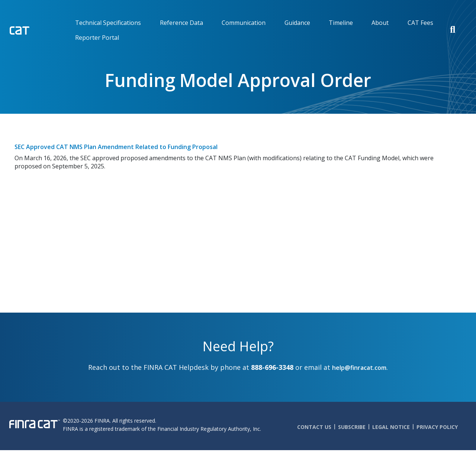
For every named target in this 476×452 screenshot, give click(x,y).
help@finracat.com (359, 368)
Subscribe (352, 427)
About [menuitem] (380, 23)
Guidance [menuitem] (297, 23)
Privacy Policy (437, 427)
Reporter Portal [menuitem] (97, 38)
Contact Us (314, 427)
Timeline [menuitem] (341, 23)
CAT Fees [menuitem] (420, 23)
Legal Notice (391, 427)
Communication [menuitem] (244, 23)
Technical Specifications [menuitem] (108, 23)
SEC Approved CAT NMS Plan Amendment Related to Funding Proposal (116, 147)
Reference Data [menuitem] (181, 23)
